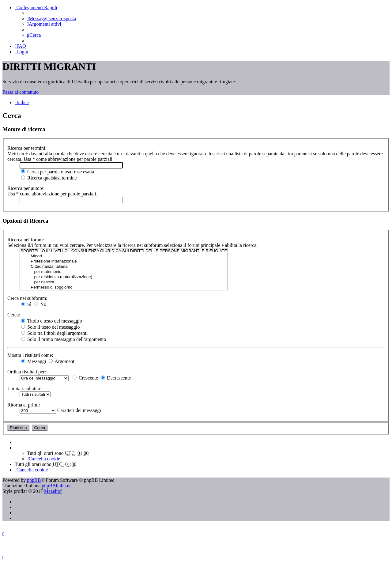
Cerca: (14, 315)
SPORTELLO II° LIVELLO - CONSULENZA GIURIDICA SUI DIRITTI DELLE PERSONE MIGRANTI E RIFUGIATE (124, 251)
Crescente (85, 378)
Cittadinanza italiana (124, 267)
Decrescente (116, 378)
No (40, 304)
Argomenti (62, 361)
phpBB (34, 480)
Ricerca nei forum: (26, 240)
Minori (124, 256)
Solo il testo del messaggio (51, 327)
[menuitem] (51, 19)
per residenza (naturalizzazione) (124, 277)
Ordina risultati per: (27, 372)
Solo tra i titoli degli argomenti (54, 333)
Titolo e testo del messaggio (52, 321)
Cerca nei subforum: (27, 298)
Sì (26, 304)
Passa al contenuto (21, 92)
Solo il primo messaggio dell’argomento (64, 339)
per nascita (124, 282)
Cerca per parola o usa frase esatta (58, 172)
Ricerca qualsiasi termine (49, 178)
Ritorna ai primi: (24, 405)
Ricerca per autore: (26, 188)
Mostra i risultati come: (30, 355)
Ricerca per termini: (27, 148)
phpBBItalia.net (57, 486)
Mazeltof (53, 491)
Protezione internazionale (124, 261)
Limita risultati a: (24, 389)
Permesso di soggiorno (124, 287)
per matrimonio (124, 272)
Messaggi (34, 361)
